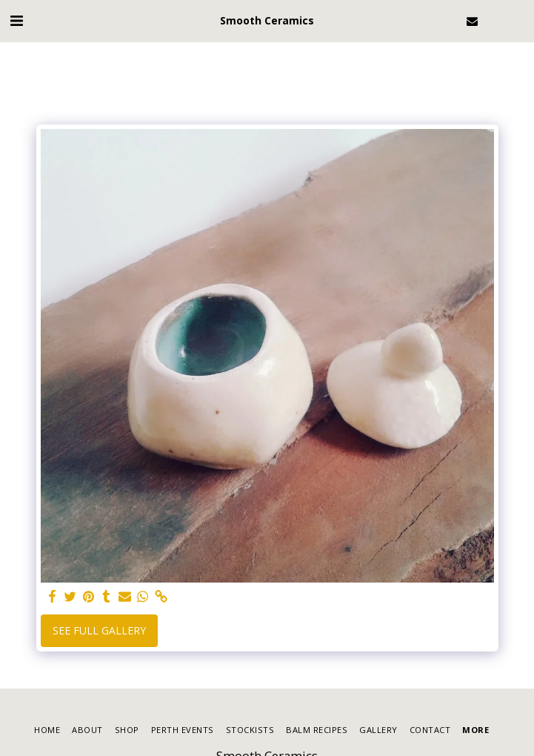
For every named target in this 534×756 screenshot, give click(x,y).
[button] (16, 20)
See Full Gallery (99, 630)
